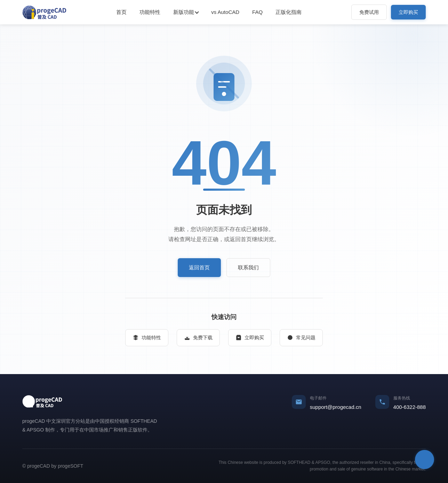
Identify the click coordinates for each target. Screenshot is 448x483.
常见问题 (301, 338)
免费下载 (198, 338)
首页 (121, 12)
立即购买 (408, 12)
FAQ (257, 12)
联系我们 (248, 267)
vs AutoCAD (225, 12)
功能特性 (150, 12)
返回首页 (199, 267)
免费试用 (369, 12)
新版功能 (184, 12)
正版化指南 (289, 12)
